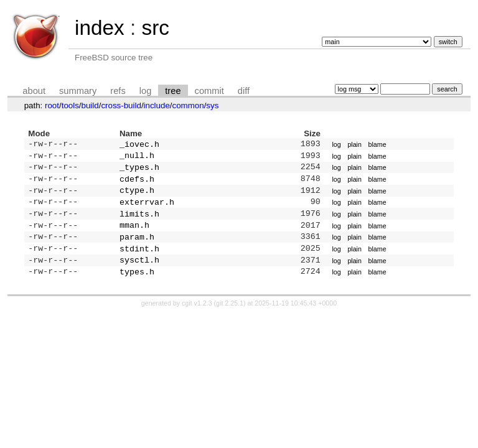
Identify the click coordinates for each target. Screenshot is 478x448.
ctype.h (137, 196)
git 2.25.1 (230, 318)
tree (173, 91)
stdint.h (139, 261)
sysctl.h (139, 273)
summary (78, 91)
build (90, 105)
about (34, 91)
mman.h (134, 235)
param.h (137, 248)
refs (118, 91)
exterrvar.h (147, 209)
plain (354, 145)
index (100, 28)
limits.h (139, 222)
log (146, 91)
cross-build (121, 105)
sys (212, 105)
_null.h (137, 157)
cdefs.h (137, 184)
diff (244, 91)
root (52, 105)
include (157, 105)
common (188, 105)
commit (209, 91)
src (155, 28)
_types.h (139, 170)
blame (377, 145)
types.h (137, 286)
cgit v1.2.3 (197, 318)
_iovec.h (139, 145)
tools (70, 105)
